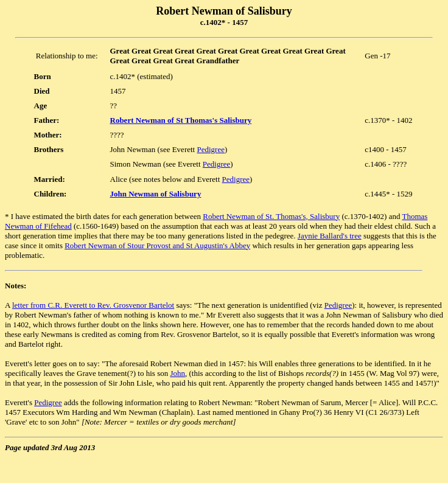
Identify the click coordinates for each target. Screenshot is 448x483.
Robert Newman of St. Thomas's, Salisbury (271, 216)
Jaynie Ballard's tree (330, 236)
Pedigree (210, 149)
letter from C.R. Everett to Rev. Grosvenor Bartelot (93, 305)
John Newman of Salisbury (156, 194)
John (177, 373)
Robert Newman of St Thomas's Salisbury (181, 120)
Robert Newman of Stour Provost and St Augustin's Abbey (157, 245)
